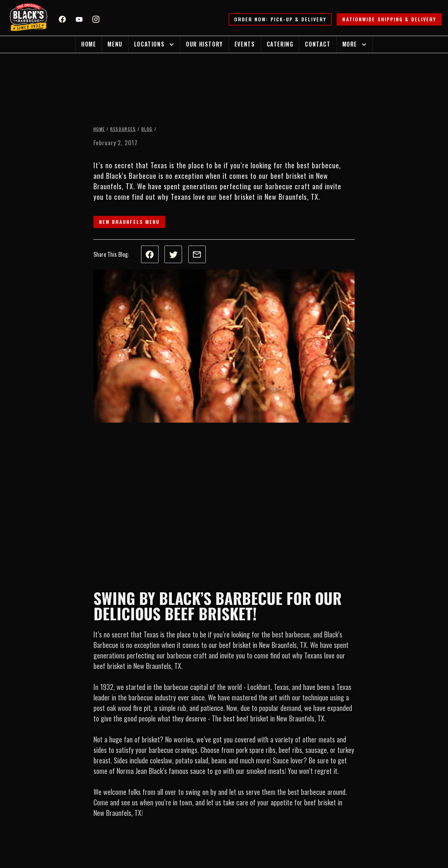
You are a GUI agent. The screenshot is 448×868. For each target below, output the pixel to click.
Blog (147, 129)
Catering (280, 44)
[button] (154, 44)
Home (89, 44)
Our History (204, 44)
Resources (123, 129)
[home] (29, 18)
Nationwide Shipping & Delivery (389, 19)
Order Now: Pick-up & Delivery (280, 19)
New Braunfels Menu (129, 222)
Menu (115, 44)
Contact (318, 44)
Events (245, 44)
